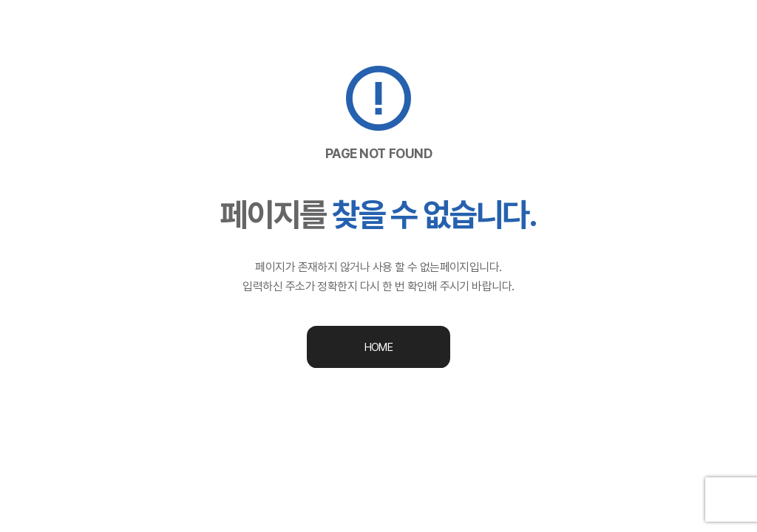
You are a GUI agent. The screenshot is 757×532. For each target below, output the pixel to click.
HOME (378, 347)
